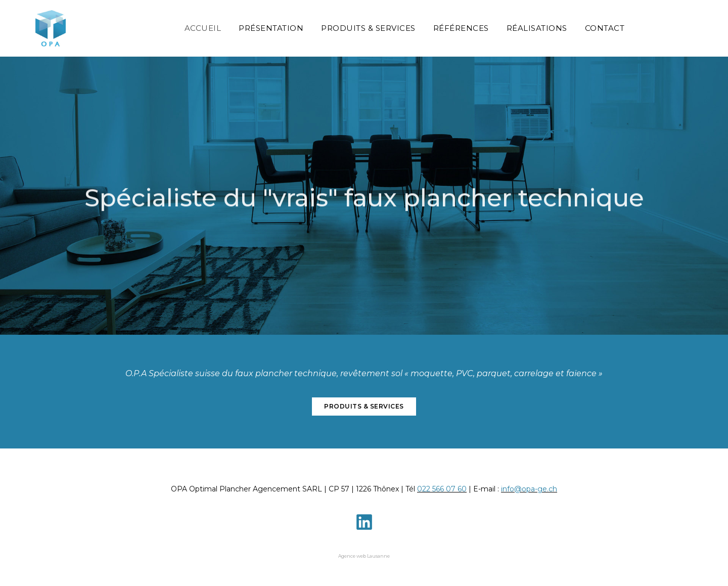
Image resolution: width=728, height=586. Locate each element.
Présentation (271, 28)
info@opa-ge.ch (529, 489)
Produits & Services (368, 28)
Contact (605, 28)
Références (461, 28)
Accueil (203, 28)
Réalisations (537, 28)
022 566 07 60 (442, 489)
